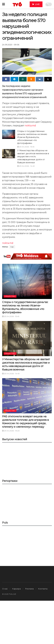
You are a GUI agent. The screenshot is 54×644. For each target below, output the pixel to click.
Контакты (43, 589)
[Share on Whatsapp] (23, 79)
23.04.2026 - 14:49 (26, 166)
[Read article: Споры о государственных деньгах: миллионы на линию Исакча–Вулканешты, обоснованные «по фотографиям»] (9, 134)
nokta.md (30, 126)
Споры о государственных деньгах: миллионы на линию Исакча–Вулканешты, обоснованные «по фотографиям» (32, 137)
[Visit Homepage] (17, 4)
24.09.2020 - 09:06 (11, 45)
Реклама (29, 589)
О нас (5, 589)
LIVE (36, 4)
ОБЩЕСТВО (10, 296)
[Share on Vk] (40, 79)
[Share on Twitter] (48, 79)
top (12, 247)
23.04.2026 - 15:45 (26, 147)
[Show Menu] (4, 4)
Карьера (16, 589)
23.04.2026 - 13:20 (11, 431)
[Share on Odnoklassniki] (31, 79)
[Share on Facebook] (6, 79)
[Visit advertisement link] (27, 256)
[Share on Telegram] (14, 79)
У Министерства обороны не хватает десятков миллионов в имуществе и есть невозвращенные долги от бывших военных (33, 156)
